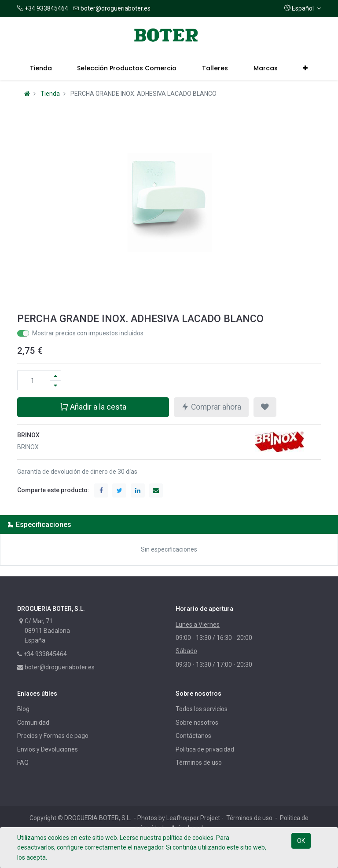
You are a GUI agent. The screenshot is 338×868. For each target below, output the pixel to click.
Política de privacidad (205, 749)
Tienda (50, 94)
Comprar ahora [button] (211, 407)
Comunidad (33, 723)
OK (301, 841)
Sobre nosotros (197, 723)
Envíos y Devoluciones (48, 749)
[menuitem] (41, 68)
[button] (303, 8)
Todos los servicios (202, 709)
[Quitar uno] (55, 385)
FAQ (23, 763)
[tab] (169, 525)
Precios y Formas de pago (53, 736)
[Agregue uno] (55, 376)
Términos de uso (199, 763)
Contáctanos (193, 736)
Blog (23, 709)
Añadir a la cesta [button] (93, 407)
